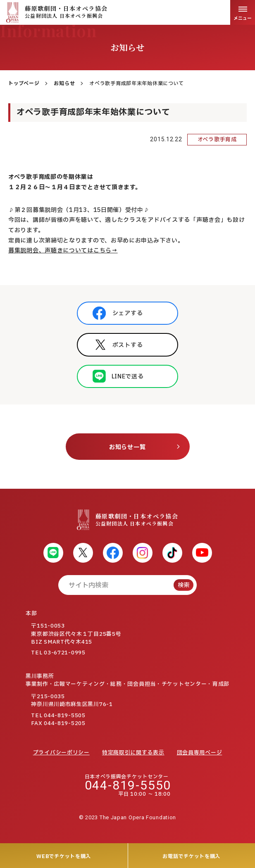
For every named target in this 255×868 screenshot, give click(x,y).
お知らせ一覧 (127, 447)
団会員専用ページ (200, 753)
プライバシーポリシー (61, 753)
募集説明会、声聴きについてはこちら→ (63, 251)
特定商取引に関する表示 (133, 753)
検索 (184, 585)
